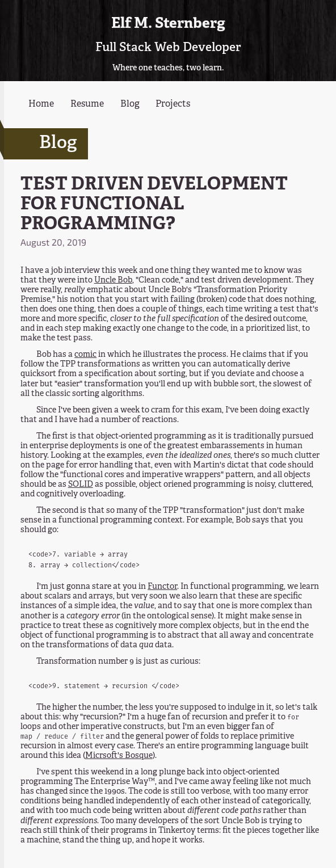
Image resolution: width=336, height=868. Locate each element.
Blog (130, 104)
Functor (162, 587)
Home (41, 104)
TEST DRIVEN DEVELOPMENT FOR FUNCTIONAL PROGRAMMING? (154, 205)
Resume (87, 104)
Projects (173, 104)
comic (85, 355)
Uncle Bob (113, 280)
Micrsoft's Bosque (119, 756)
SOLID (81, 484)
